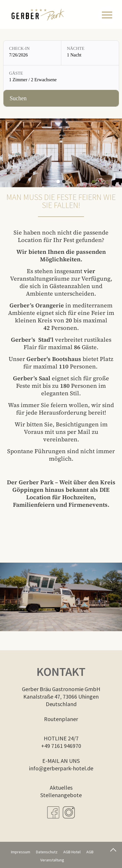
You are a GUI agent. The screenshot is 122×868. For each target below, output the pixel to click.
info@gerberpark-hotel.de (61, 768)
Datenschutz (47, 852)
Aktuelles (61, 787)
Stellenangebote (61, 795)
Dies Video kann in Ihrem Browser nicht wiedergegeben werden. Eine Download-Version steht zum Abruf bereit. (61, 597)
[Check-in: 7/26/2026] (32, 53)
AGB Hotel (72, 852)
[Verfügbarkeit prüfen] (61, 98)
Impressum (21, 852)
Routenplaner (61, 719)
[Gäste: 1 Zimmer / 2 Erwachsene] (61, 78)
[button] (58, 181)
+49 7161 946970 (61, 746)
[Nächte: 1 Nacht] (90, 53)
